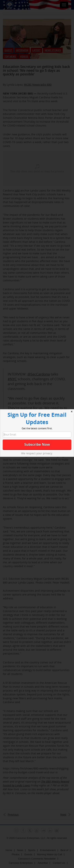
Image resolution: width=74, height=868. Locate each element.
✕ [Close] (72, 412)
